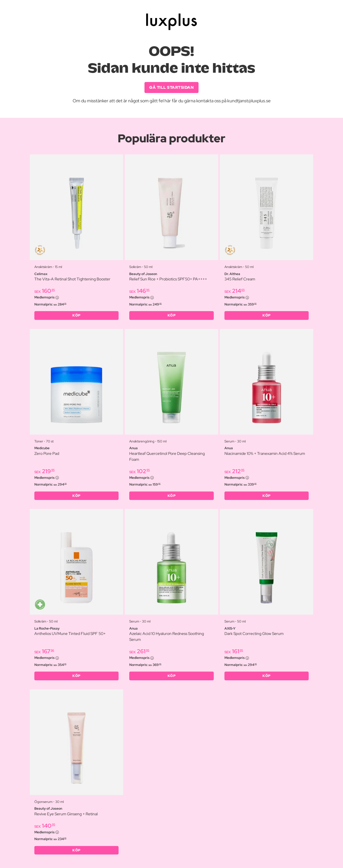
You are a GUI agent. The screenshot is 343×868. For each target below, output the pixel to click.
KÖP (76, 315)
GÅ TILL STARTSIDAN (171, 87)
